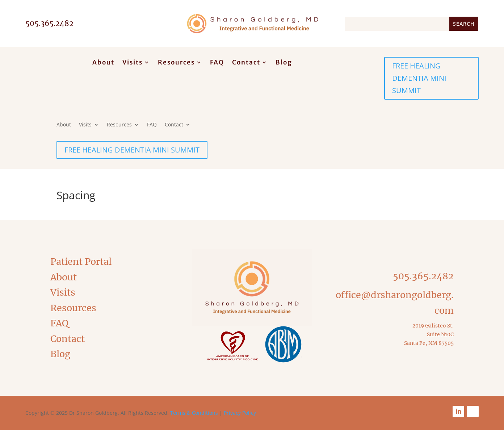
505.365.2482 (423, 276)
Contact (246, 63)
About (103, 63)
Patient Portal (81, 262)
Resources (176, 63)
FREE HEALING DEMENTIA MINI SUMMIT (419, 78)
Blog (284, 63)
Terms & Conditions (194, 413)
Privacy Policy (240, 413)
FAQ (217, 63)
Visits (133, 63)
